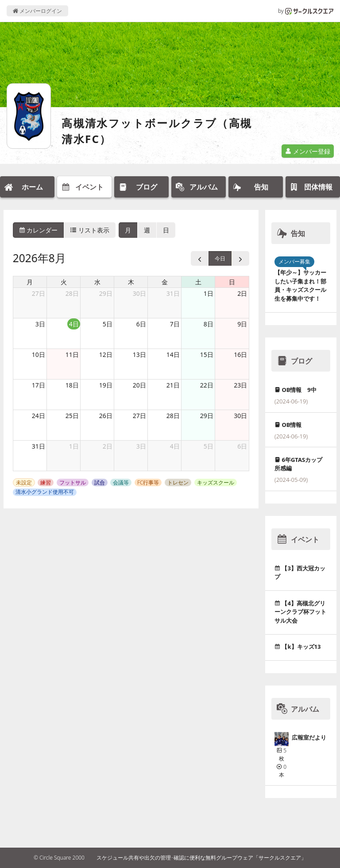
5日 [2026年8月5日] (108, 324)
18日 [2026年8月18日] (72, 385)
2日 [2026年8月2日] (242, 293)
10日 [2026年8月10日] (39, 355)
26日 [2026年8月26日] (106, 416)
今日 (220, 258)
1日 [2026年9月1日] (74, 446)
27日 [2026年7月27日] (39, 293)
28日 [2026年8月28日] (173, 416)
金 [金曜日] (165, 282)
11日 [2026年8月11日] (72, 355)
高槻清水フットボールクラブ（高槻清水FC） (157, 131)
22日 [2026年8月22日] (207, 385)
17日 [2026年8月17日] (39, 385)
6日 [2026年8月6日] (141, 324)
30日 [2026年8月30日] (240, 416)
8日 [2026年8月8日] (209, 324)
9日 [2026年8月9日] (242, 324)
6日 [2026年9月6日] (242, 446)
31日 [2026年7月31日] (173, 293)
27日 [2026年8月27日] (139, 416)
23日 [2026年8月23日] (240, 385)
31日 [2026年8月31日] (39, 446)
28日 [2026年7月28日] (72, 293)
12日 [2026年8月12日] (106, 355)
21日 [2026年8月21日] (173, 385)
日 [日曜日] (232, 282)
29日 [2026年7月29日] (106, 293)
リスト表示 (90, 230)
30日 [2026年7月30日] (139, 293)
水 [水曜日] (97, 282)
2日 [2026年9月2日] (108, 446)
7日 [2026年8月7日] (175, 324)
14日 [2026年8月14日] (173, 355)
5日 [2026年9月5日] (209, 446)
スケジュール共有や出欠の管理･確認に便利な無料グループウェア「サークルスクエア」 (201, 858)
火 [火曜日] (64, 282)
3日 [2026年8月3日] (40, 324)
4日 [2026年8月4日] (74, 324)
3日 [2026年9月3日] (141, 446)
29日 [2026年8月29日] (207, 416)
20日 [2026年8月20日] (139, 385)
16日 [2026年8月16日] (240, 355)
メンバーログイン (37, 11)
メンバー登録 (308, 151)
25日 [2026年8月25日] (72, 416)
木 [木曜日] (131, 282)
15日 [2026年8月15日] (207, 355)
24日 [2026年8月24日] (39, 416)
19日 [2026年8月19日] (106, 385)
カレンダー (39, 230)
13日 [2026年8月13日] (139, 355)
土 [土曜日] (198, 282)
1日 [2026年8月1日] (209, 293)
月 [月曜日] (30, 282)
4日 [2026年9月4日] (175, 446)
